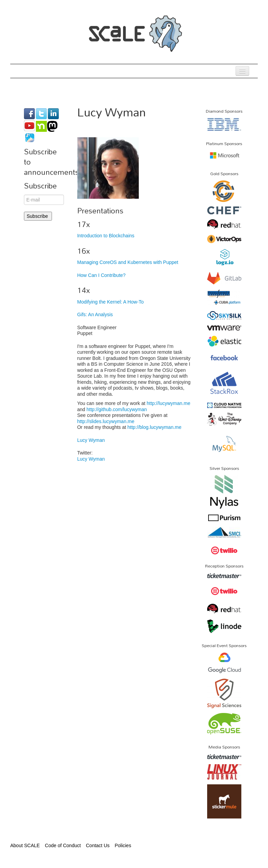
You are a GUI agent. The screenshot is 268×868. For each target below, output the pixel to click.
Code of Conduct (63, 845)
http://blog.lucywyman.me (155, 427)
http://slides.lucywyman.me (106, 421)
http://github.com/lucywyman (117, 409)
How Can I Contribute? (102, 275)
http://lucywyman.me (169, 403)
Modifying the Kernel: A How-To (111, 302)
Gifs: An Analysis (95, 314)
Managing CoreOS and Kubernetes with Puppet (128, 262)
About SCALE (25, 845)
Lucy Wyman (91, 440)
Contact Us (98, 845)
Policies (123, 845)
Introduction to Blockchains (106, 236)
